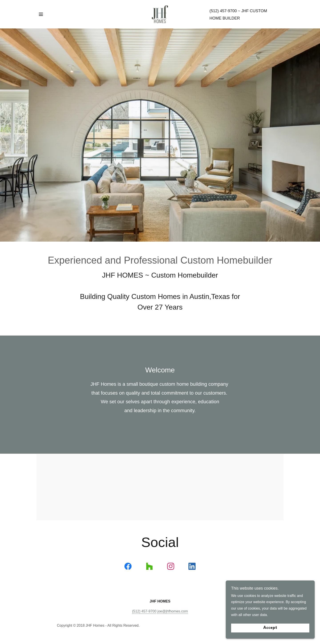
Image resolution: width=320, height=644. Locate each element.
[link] (160, 14)
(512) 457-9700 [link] (223, 11)
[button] (41, 14)
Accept (270, 628)
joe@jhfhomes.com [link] (173, 611)
